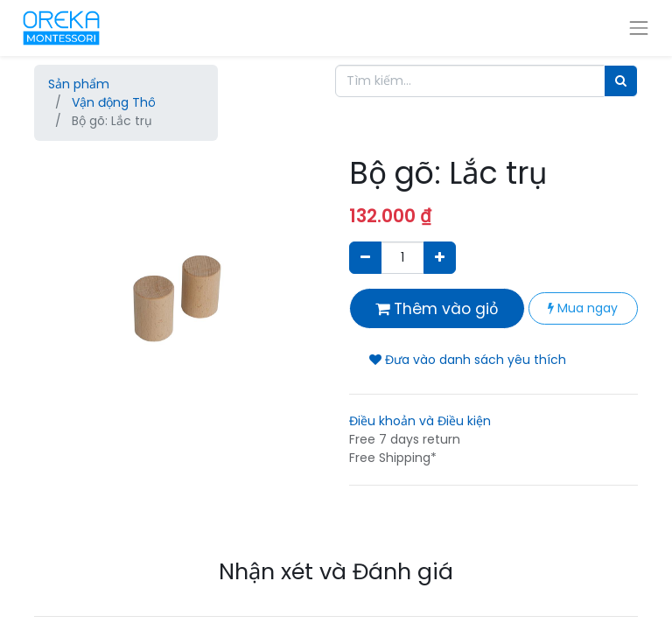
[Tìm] (621, 81)
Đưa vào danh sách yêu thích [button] (468, 360)
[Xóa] (365, 258)
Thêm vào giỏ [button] (437, 309)
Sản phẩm (79, 84)
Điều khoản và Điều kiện (420, 421)
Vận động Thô (114, 102)
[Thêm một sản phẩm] (440, 258)
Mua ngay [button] (583, 308)
